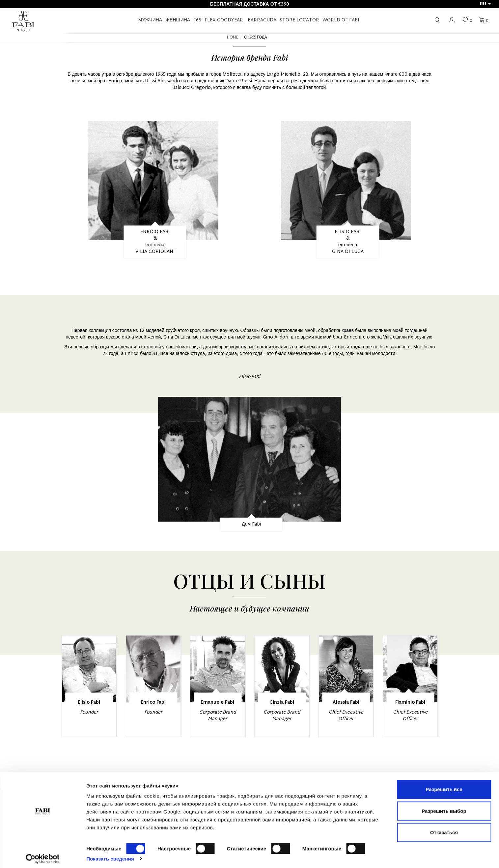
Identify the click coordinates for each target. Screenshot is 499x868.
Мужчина (150, 20)
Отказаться (444, 829)
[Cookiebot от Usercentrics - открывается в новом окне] (43, 855)
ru (485, 4)
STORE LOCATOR (299, 20)
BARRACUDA (262, 20)
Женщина (178, 20)
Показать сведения (110, 855)
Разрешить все (444, 786)
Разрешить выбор (444, 807)
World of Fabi (341, 20)
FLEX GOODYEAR (224, 20)
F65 (197, 20)
